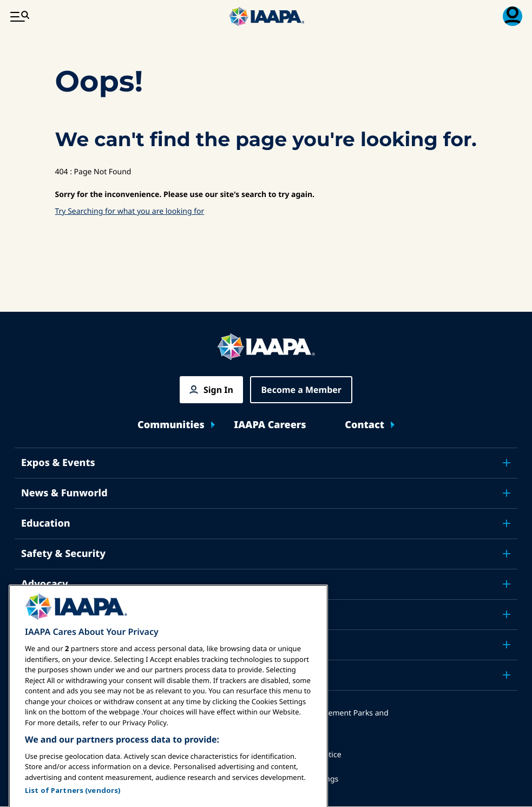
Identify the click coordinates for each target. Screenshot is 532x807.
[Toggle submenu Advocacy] (507, 584)
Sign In (218, 390)
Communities (171, 425)
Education (46, 523)
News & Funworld (64, 493)
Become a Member (301, 390)
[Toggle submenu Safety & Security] (507, 554)
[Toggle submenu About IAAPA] (507, 645)
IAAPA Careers (270, 425)
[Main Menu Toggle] (19, 16)
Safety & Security (63, 554)
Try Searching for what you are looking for (130, 211)
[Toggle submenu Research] (507, 614)
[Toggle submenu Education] (507, 523)
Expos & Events (58, 463)
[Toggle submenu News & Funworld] (507, 493)
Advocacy (45, 584)
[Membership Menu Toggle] (513, 16)
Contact (364, 425)
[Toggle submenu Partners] (507, 675)
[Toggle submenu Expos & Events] (507, 463)
